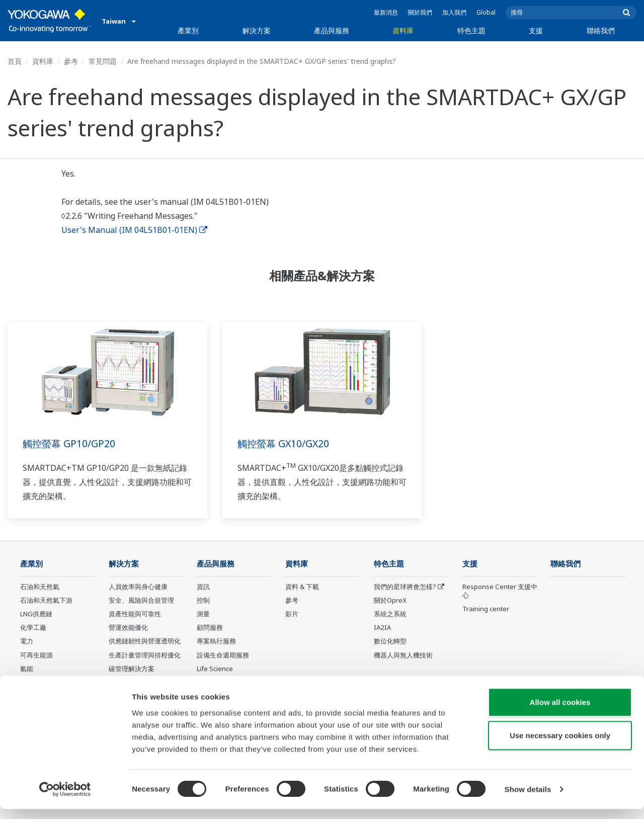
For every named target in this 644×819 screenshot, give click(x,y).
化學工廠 (33, 628)
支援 (536, 30)
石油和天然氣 (40, 587)
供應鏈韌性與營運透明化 (145, 641)
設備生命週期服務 (223, 655)
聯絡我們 (601, 30)
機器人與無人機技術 (403, 655)
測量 (203, 614)
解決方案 (257, 30)
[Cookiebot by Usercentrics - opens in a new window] (65, 799)
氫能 (27, 669)
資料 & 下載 (302, 587)
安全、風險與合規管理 (141, 601)
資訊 (203, 587)
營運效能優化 (128, 628)
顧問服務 (210, 628)
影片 (292, 614)
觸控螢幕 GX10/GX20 (285, 443)
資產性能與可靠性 (135, 614)
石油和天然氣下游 (46, 601)
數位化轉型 (390, 641)
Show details (528, 799)
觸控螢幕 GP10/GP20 (70, 443)
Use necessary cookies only (560, 745)
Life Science (215, 669)
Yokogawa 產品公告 (226, 683)
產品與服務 (332, 30)
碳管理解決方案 (132, 669)
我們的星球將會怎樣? (405, 587)
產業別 (188, 30)
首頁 (15, 61)
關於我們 (420, 12)
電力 (27, 641)
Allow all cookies (560, 712)
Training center (486, 609)
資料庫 (403, 30)
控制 (203, 601)
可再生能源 (36, 655)
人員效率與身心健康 (138, 587)
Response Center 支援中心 (500, 591)
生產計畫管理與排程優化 (145, 655)
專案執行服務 (216, 641)
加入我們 (454, 12)
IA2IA (382, 628)
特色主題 (471, 30)
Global (486, 12)
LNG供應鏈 (36, 614)
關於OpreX (390, 601)
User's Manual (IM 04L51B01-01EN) (134, 230)
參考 (71, 61)
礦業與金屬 (36, 683)
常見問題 (103, 61)
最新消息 (386, 12)
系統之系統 (390, 614)
